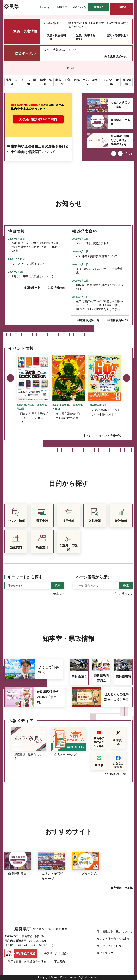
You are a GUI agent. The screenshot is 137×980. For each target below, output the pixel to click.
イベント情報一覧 (110, 436)
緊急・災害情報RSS (86, 37)
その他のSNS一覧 (115, 774)
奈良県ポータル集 (120, 122)
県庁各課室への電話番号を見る (27, 962)
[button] (43, 7)
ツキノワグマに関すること (29, 264)
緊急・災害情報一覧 (56, 37)
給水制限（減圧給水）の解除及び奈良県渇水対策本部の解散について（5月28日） (35, 247)
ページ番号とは (123, 593)
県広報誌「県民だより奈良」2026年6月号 (120, 140)
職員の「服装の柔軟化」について (33, 276)
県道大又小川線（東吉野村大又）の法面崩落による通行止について (98, 25)
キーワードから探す (25, 577)
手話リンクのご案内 (56, 953)
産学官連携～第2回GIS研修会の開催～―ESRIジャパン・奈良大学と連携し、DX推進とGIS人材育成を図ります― (100, 305)
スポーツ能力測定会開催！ (92, 243)
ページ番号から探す (93, 577)
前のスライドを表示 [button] (114, 154)
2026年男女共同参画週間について (97, 256)
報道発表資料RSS (118, 320)
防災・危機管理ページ (117, 37)
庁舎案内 (59, 962)
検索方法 (59, 593)
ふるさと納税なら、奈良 (120, 105)
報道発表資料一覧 (88, 320)
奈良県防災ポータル (117, 57)
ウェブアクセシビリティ (112, 946)
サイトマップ (105, 953)
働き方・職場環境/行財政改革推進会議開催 (100, 287)
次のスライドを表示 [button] (120, 154)
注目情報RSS (57, 288)
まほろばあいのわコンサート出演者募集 (99, 271)
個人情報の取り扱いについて (115, 932)
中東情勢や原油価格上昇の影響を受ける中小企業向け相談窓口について (38, 149)
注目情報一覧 (32, 288)
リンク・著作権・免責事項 (113, 939)
